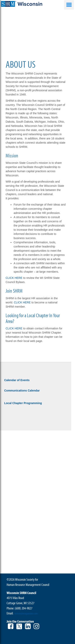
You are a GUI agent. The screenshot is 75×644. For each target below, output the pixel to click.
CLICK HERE (14, 278)
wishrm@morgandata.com (26, 614)
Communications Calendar (22, 391)
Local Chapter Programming (23, 403)
